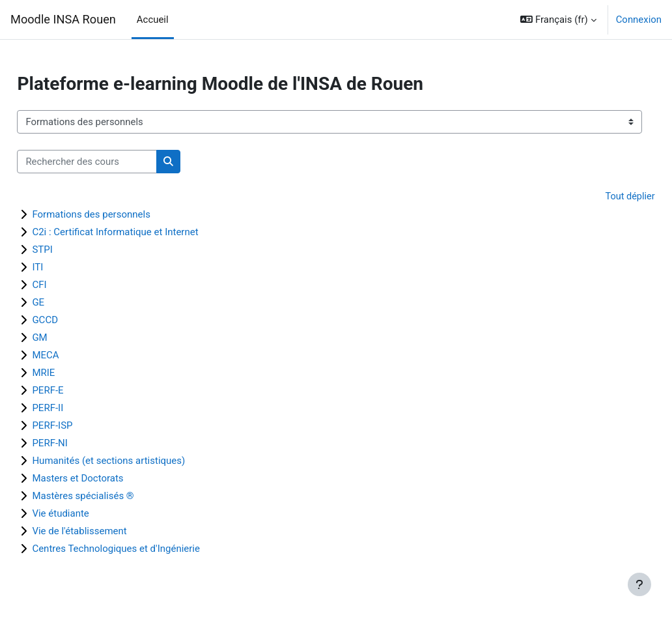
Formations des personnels (120, 215)
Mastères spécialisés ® (112, 496)
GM (69, 338)
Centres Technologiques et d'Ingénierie (145, 549)
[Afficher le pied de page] (639, 584)
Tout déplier (600, 197)
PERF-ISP (81, 426)
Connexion (639, 20)
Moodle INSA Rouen (63, 19)
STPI (71, 250)
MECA (75, 356)
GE (67, 303)
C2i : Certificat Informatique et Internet (144, 233)
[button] (558, 20)
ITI (67, 268)
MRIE (73, 373)
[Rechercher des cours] (116, 162)
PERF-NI (79, 444)
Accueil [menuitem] (153, 20)
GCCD (74, 321)
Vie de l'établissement (108, 532)
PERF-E (77, 391)
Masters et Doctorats (107, 479)
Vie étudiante (90, 514)
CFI (68, 285)
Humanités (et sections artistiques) (138, 461)
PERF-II (77, 409)
